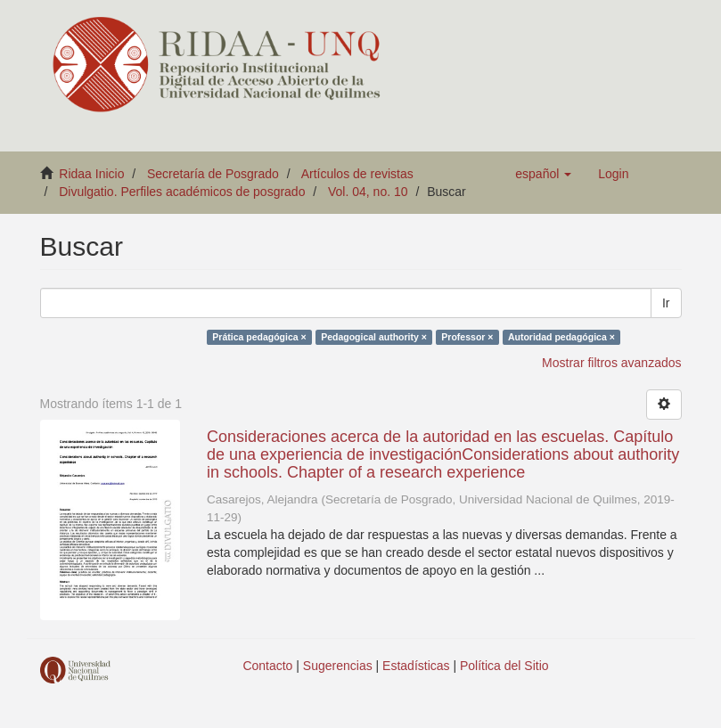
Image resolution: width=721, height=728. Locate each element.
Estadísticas (416, 666)
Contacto (267, 666)
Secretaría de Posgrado (213, 174)
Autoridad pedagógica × (561, 337)
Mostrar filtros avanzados (611, 363)
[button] (543, 174)
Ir (666, 303)
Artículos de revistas (357, 174)
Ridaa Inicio (91, 174)
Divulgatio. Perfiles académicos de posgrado (182, 192)
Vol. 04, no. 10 (368, 192)
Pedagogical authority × (374, 337)
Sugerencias (338, 666)
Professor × (467, 337)
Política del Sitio (504, 666)
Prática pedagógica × (259, 337)
